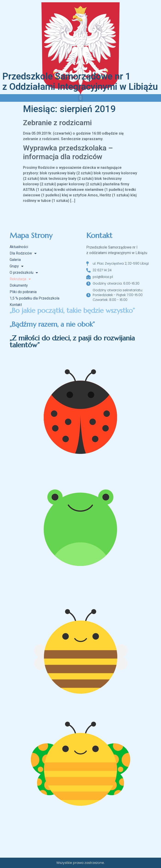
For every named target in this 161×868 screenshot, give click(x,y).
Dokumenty (19, 285)
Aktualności (19, 247)
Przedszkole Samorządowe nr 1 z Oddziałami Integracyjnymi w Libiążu (80, 82)
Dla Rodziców (23, 253)
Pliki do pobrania (23, 292)
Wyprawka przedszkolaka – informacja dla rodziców (68, 152)
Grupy (17, 266)
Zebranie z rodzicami (57, 123)
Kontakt (16, 305)
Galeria (15, 260)
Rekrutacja (20, 279)
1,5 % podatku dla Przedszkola (34, 298)
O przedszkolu (24, 273)
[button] (80, 98)
